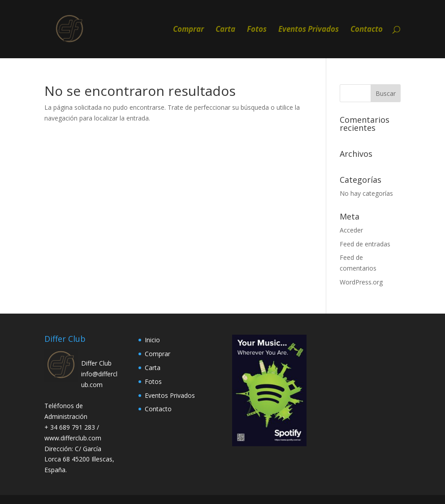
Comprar (188, 30)
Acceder (351, 230)
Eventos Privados (309, 30)
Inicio (152, 340)
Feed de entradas (365, 244)
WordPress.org (361, 282)
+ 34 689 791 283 (71, 427)
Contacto (367, 30)
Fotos (257, 30)
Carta (225, 30)
